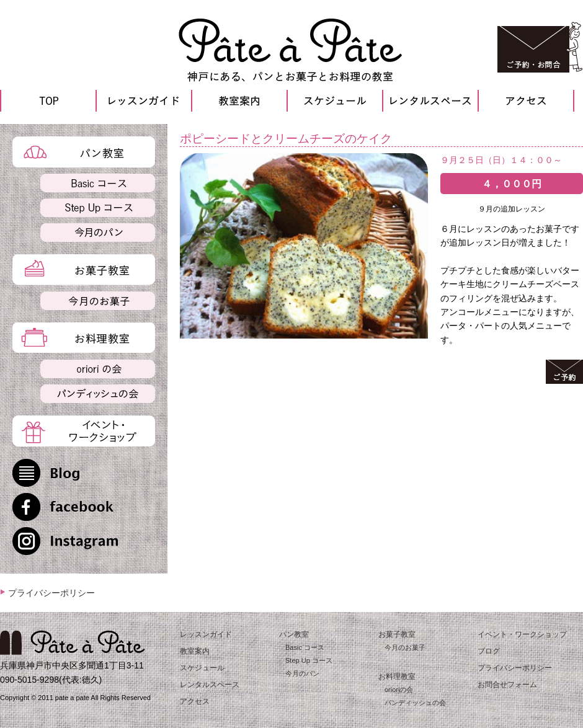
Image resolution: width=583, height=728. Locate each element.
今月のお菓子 (405, 647)
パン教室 (294, 634)
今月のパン (302, 673)
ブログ (489, 651)
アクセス (195, 701)
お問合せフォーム (507, 685)
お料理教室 (397, 677)
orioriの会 (399, 690)
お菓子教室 (397, 634)
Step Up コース (309, 660)
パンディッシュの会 (415, 703)
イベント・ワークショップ (522, 634)
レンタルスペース (210, 685)
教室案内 (195, 651)
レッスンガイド (206, 634)
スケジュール (202, 668)
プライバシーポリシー (51, 593)
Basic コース (305, 647)
